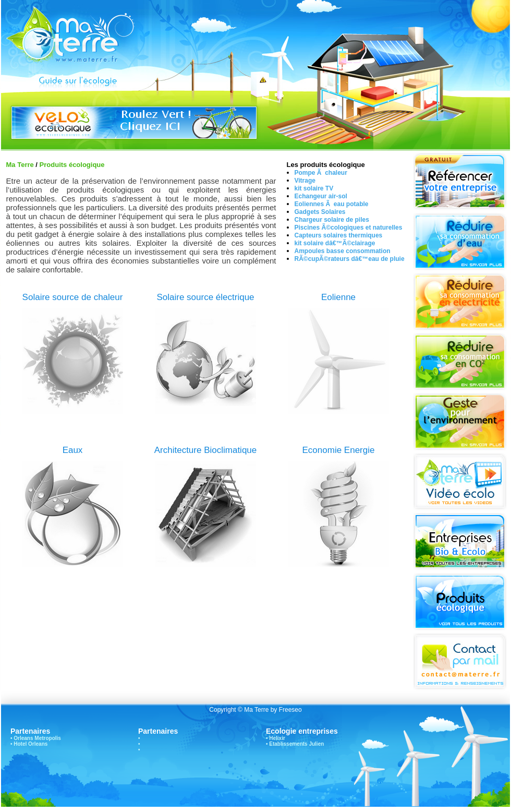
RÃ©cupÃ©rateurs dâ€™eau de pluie (350, 259)
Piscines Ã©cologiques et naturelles (349, 228)
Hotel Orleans (31, 744)
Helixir (277, 738)
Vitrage (305, 181)
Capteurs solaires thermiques (339, 235)
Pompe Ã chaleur (321, 173)
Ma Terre (20, 165)
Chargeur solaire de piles (332, 220)
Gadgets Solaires (320, 212)
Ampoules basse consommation (343, 251)
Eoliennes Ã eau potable (332, 204)
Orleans (23, 738)
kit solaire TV (314, 188)
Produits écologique (72, 165)
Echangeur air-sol (321, 196)
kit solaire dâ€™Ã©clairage (335, 243)
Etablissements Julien (296, 744)
